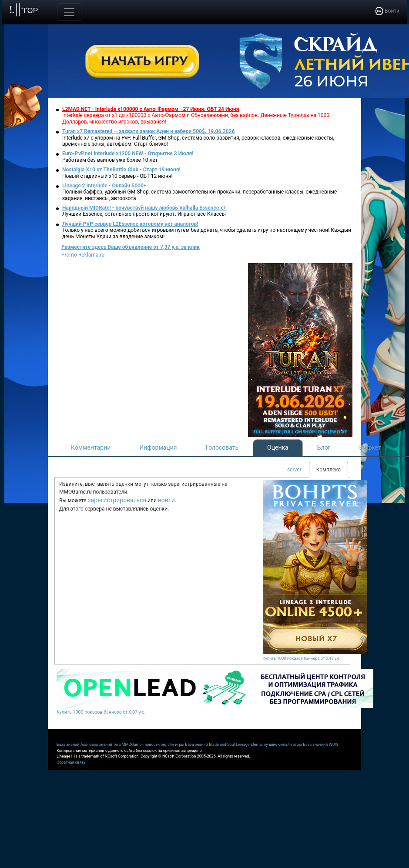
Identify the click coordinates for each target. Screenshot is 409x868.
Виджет (370, 447)
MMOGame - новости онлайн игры (153, 744)
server (294, 470)
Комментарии (91, 447)
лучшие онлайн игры (283, 744)
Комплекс (329, 470)
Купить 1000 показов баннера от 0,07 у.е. (101, 712)
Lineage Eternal (249, 744)
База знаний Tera (105, 744)
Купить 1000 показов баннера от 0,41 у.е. (302, 658)
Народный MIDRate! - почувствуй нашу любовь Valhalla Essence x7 (144, 208)
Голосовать (222, 447)
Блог (324, 447)
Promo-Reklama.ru (83, 255)
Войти (387, 11)
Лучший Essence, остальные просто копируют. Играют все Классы (144, 214)
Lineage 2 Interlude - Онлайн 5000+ (104, 186)
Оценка (278, 447)
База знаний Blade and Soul (210, 744)
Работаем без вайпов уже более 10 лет (110, 160)
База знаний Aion (72, 744)
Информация (158, 447)
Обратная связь (71, 762)
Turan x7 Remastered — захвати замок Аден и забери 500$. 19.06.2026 (148, 131)
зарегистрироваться (117, 500)
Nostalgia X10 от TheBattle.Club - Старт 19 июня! (121, 170)
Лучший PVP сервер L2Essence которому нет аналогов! (130, 224)
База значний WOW (321, 744)
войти (166, 500)
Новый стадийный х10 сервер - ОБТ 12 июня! (117, 176)
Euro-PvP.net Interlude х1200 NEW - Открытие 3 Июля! (128, 154)
